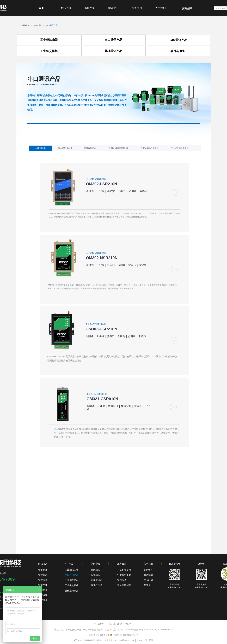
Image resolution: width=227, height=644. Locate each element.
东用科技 (25, 25)
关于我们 (160, 8)
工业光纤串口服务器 (180, 148)
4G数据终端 (41, 148)
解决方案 (66, 8)
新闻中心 (113, 8)
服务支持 (137, 8)
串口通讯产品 (52, 25)
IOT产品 (90, 8)
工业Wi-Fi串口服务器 (149, 148)
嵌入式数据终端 (65, 148)
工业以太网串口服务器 (118, 148)
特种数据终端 (90, 148)
